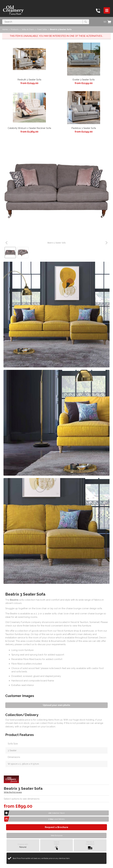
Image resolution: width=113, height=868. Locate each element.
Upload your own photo (56, 705)
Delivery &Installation (90, 845)
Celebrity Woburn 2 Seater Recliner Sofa (29, 128)
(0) (108, 22)
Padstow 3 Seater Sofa (84, 128)
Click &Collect (57, 845)
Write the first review (13, 792)
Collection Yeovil (56, 813)
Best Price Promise (41, 858)
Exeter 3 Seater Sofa (84, 80)
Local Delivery (57, 819)
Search (2, 19)
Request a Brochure (56, 827)
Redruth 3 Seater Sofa (29, 80)
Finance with (23, 845)
